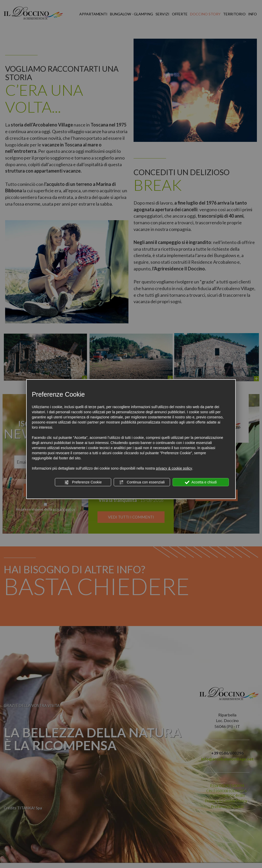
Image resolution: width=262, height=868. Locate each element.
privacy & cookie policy (174, 468)
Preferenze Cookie (83, 482)
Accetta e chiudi (201, 482)
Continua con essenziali (142, 482)
